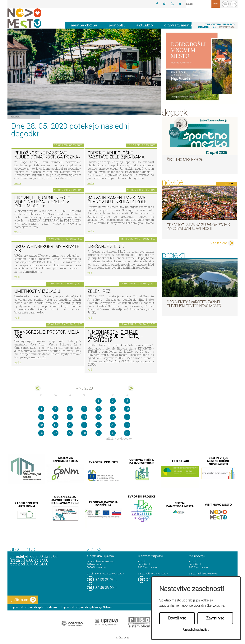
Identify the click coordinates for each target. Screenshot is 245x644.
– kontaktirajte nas (216, 26)
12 (55, 417)
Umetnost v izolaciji (38, 291)
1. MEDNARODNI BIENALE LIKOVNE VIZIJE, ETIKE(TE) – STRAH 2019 (116, 336)
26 (55, 433)
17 (127, 417)
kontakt (225, 4)
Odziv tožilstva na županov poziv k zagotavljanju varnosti (198, 227)
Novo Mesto (33, 18)
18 (41, 425)
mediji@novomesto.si (207, 573)
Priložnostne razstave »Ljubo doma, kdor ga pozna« (47, 155)
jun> (131, 388)
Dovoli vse (177, 618)
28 (84, 433)
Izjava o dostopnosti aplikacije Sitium (87, 607)
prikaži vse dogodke (119, 438)
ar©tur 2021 (122, 637)
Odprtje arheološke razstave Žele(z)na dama (116, 155)
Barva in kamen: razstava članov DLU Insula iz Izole (117, 200)
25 (41, 433)
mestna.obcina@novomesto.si (109, 573)
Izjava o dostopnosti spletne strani (34, 607)
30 (113, 433)
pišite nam (24, 600)
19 (55, 425)
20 (70, 425)
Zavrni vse (215, 618)
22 (99, 425)
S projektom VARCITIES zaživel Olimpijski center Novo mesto (194, 304)
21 (84, 425)
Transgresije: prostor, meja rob (47, 334)
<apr (38, 388)
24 (127, 425)
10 (127, 409)
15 (99, 417)
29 (99, 433)
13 (70, 417)
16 (113, 417)
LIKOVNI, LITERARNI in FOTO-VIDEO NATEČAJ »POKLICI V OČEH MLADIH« (43, 202)
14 (84, 417)
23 (113, 425)
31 (127, 433)
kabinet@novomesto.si (157, 573)
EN (234, 4)
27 (70, 433)
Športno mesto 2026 (185, 160)
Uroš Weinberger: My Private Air (47, 249)
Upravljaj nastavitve (196, 630)
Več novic (219, 243)
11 (41, 417)
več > (18, 183)
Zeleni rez (99, 291)
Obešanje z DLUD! (106, 247)
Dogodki (16, 116)
